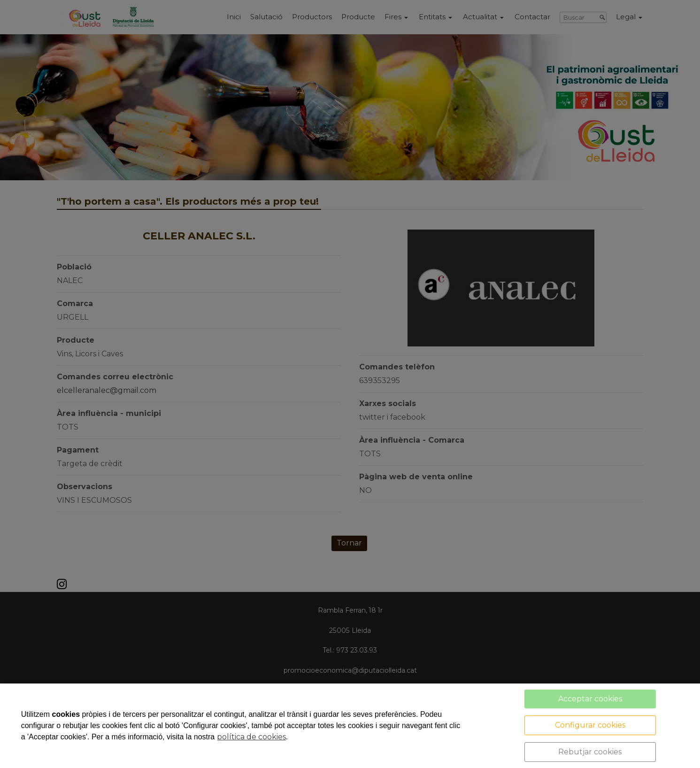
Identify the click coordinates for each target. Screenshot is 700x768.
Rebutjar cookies (590, 752)
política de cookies (251, 737)
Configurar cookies (590, 725)
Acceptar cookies (590, 699)
